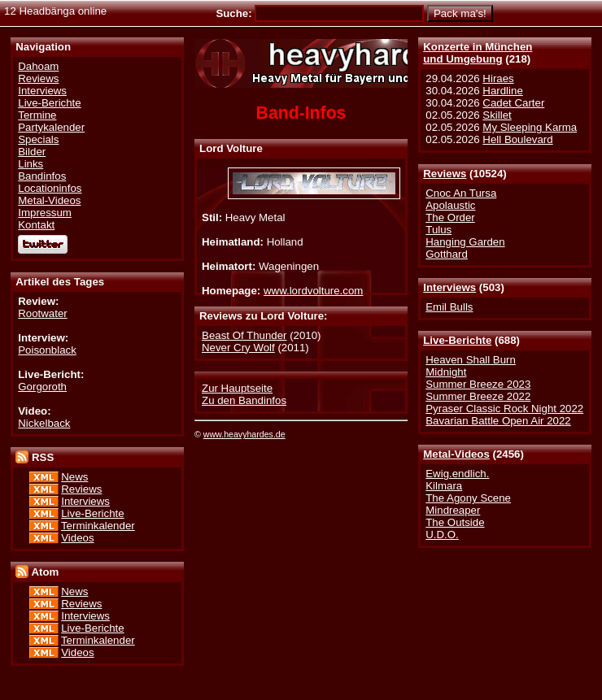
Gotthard (447, 254)
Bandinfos (42, 176)
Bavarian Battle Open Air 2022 (498, 421)
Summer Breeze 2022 (478, 396)
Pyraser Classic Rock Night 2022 (504, 409)
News (74, 477)
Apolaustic (450, 205)
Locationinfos (50, 188)
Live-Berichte (457, 340)
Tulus (438, 230)
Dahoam (38, 66)
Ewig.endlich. (457, 474)
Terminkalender (98, 526)
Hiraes (498, 78)
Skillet (497, 115)
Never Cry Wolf (238, 348)
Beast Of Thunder (244, 335)
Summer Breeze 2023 (478, 384)
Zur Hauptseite (237, 388)
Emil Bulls (449, 307)
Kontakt (36, 225)
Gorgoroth (42, 387)
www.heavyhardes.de (244, 434)
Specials (38, 139)
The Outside (455, 522)
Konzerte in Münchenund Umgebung (478, 53)
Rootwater (42, 313)
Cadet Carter (513, 103)
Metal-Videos (456, 454)
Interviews (449, 287)
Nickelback (44, 423)
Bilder (32, 152)
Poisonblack (47, 350)
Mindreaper (453, 510)
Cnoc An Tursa (461, 193)
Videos (77, 538)
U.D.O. (442, 535)
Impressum (45, 213)
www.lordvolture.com (313, 291)
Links (31, 164)
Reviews (445, 174)
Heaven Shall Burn (471, 360)
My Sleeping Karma (530, 127)
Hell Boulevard (517, 139)
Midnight (446, 372)
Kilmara (444, 486)
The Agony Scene (468, 498)
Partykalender (51, 127)
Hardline (502, 91)
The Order (450, 217)
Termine (37, 115)
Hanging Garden (465, 242)
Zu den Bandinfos (244, 400)
